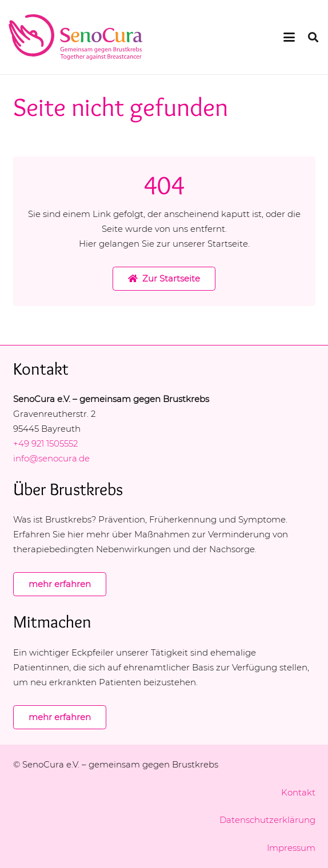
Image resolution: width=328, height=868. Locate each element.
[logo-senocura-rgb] (76, 37)
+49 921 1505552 (45, 443)
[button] (289, 37)
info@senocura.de (53, 458)
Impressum (291, 848)
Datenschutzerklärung (267, 820)
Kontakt (298, 792)
